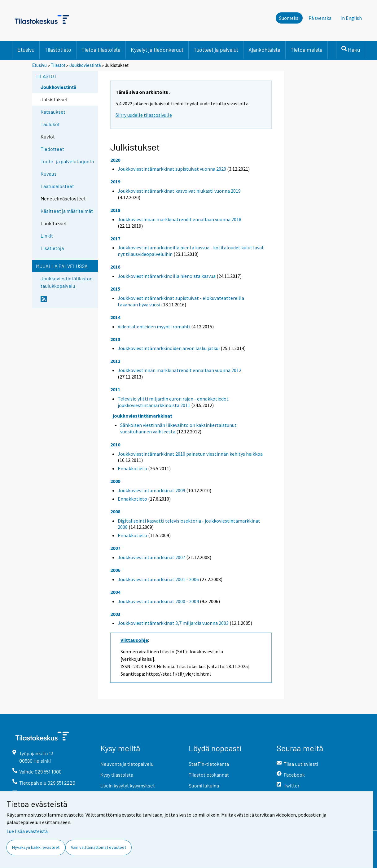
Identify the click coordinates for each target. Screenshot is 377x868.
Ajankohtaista (264, 50)
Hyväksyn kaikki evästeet (36, 847)
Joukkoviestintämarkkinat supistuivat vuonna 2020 (172, 169)
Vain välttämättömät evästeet (99, 847)
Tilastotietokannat (209, 775)
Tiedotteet (52, 149)
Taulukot (50, 124)
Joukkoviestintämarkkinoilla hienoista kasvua (167, 276)
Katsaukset (53, 112)
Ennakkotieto (132, 468)
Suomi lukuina (204, 785)
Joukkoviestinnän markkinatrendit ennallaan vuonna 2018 (180, 219)
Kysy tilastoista (117, 775)
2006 (115, 570)
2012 (115, 361)
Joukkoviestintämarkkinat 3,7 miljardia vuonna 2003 (173, 623)
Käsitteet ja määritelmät (67, 211)
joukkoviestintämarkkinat (142, 416)
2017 (115, 239)
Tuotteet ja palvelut (216, 50)
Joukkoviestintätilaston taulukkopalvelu (67, 282)
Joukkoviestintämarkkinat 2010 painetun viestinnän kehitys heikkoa (190, 454)
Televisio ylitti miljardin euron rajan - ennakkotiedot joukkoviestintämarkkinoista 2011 (173, 402)
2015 (115, 289)
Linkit (47, 236)
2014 (115, 317)
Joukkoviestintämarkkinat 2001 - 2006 (158, 579)
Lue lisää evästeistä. (28, 831)
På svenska (320, 18)
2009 (115, 481)
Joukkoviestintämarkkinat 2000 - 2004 (158, 601)
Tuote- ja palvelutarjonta (67, 161)
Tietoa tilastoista (101, 50)
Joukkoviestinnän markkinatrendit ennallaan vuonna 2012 (180, 370)
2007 (115, 548)
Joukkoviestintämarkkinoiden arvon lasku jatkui (169, 348)
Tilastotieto (58, 50)
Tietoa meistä (307, 50)
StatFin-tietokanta (209, 764)
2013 (115, 339)
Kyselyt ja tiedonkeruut (157, 50)
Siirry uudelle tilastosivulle (144, 115)
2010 (115, 445)
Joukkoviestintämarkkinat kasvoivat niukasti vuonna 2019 (179, 191)
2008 (115, 511)
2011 (115, 389)
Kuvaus (49, 174)
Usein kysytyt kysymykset (128, 785)
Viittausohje (134, 640)
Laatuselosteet (57, 186)
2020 (115, 160)
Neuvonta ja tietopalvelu (127, 764)
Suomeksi (289, 18)
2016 (115, 267)
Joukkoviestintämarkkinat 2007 (151, 557)
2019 (115, 182)
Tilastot (58, 65)
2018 (115, 210)
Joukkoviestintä (85, 65)
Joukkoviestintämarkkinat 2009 (151, 490)
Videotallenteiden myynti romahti (154, 327)
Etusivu (26, 50)
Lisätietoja (52, 248)
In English (351, 18)
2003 (115, 614)
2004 (115, 592)
